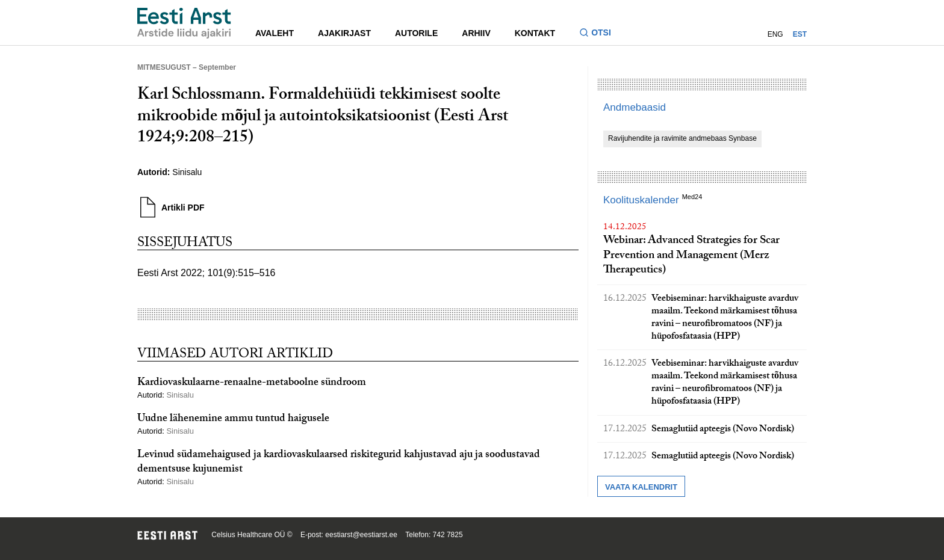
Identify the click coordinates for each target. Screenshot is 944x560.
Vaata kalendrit (641, 487)
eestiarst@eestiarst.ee (361, 535)
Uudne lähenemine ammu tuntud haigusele (233, 420)
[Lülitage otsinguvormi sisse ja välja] (600, 34)
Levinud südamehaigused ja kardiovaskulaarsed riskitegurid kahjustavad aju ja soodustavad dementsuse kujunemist (339, 463)
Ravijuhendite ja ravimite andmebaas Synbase (682, 138)
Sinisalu (187, 172)
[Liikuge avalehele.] (184, 23)
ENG (775, 34)
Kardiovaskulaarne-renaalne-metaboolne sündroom (252, 383)
